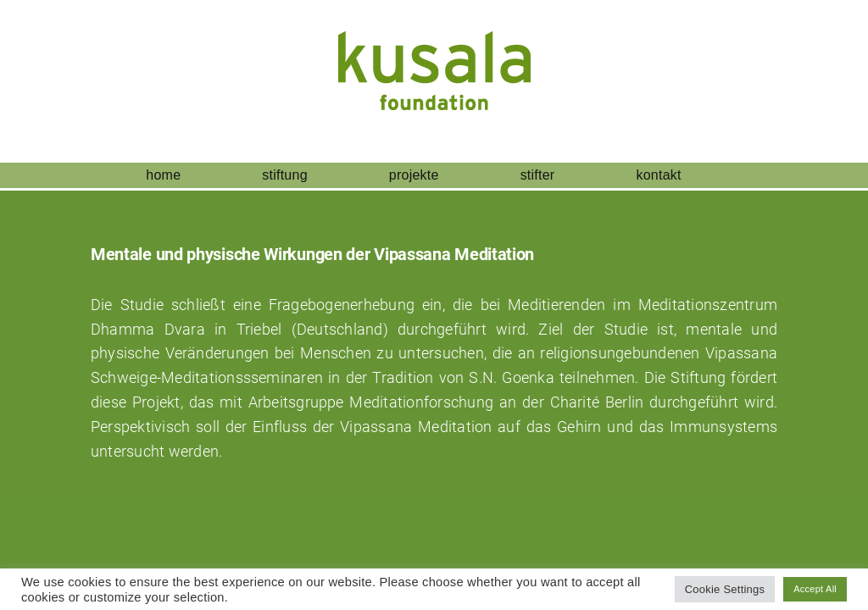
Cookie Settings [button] (725, 589)
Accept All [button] (815, 589)
